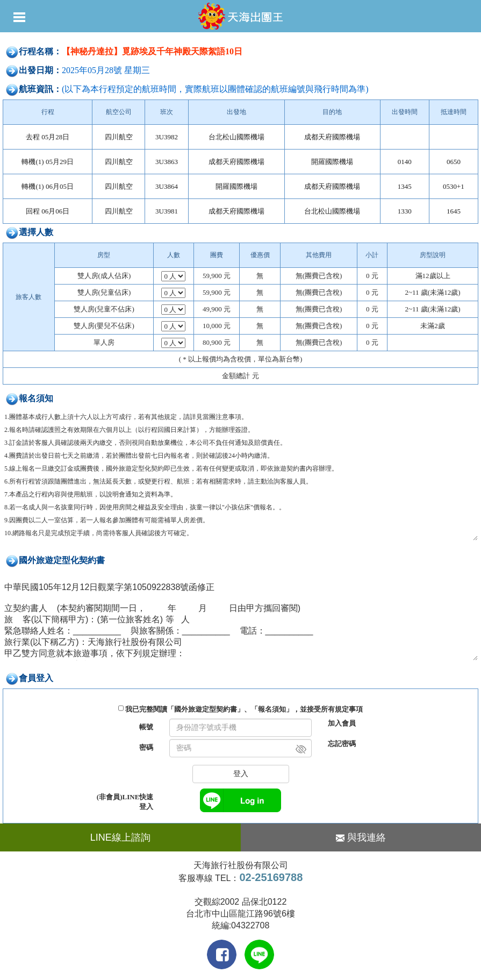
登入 (241, 774)
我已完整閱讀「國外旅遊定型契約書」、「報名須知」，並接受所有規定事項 (244, 709)
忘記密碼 (342, 744)
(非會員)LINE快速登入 (125, 802)
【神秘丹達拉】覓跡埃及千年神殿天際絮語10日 (152, 51)
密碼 (146, 747)
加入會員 (342, 723)
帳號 (146, 727)
